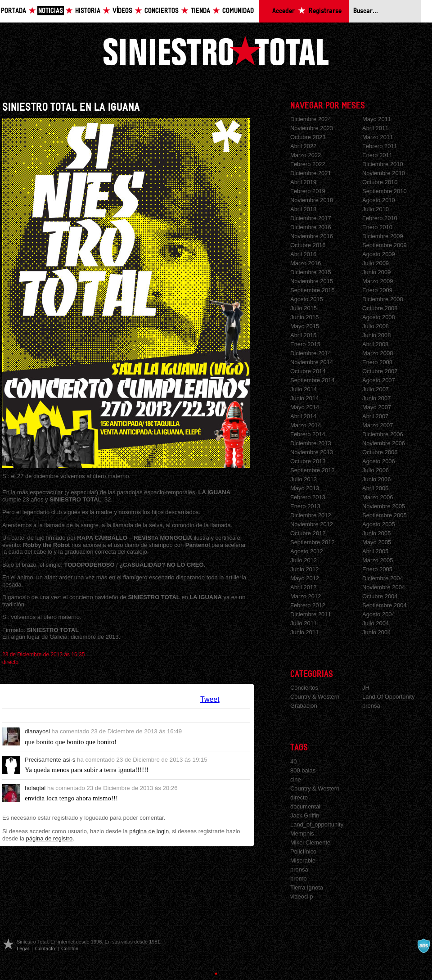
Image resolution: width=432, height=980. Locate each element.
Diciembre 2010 (383, 164)
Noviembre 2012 (312, 524)
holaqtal (35, 788)
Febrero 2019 (308, 191)
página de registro (49, 838)
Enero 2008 (377, 362)
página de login (149, 831)
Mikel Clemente (310, 842)
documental (305, 806)
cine (296, 779)
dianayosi (37, 731)
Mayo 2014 (305, 407)
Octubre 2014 (308, 371)
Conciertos (162, 11)
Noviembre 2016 (312, 236)
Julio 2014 (304, 389)
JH (366, 688)
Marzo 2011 (378, 137)
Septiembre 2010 (385, 191)
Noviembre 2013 (312, 452)
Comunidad (238, 11)
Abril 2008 (375, 344)
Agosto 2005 (379, 524)
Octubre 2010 (380, 182)
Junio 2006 (376, 479)
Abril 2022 (303, 146)
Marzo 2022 (306, 155)
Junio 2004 (376, 632)
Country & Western (315, 697)
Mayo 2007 (377, 407)
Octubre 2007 (380, 371)
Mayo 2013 (305, 488)
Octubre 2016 (308, 245)
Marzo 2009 (378, 281)
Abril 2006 (375, 488)
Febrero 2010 (380, 218)
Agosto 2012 (307, 551)
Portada (13, 11)
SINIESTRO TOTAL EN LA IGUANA (71, 107)
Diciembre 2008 (383, 299)
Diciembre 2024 (311, 119)
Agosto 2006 (379, 461)
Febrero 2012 (308, 605)
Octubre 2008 (380, 308)
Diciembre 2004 (383, 578)
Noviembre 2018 (312, 200)
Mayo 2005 (377, 542)
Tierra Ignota (307, 887)
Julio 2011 (304, 623)
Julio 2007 (376, 389)
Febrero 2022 (308, 164)
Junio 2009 (376, 272)
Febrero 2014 (308, 434)
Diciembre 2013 (311, 443)
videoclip (301, 896)
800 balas (303, 770)
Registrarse (325, 11)
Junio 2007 (376, 398)
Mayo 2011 (377, 119)
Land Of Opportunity (389, 697)
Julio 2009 (376, 263)
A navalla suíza (423, 946)
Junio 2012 (304, 569)
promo (299, 878)
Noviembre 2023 (312, 128)
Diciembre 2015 (311, 272)
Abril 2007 (375, 416)
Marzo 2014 (306, 425)
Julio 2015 (304, 308)
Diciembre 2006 (383, 434)
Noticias (51, 11)
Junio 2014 (304, 398)
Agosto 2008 (379, 317)
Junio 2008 (376, 335)
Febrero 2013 (308, 497)
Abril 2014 (303, 416)
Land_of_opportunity (317, 824)
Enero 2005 (377, 569)
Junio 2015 (304, 317)
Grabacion (304, 706)
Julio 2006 (376, 470)
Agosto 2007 (379, 380)
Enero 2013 (305, 506)
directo (10, 662)
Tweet (210, 699)
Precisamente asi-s (50, 760)
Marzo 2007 (378, 425)
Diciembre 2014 (311, 353)
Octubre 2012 (308, 533)
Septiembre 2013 (313, 470)
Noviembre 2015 (312, 281)
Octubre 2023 (308, 137)
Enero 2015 (305, 344)
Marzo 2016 (306, 263)
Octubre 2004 (380, 596)
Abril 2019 (303, 182)
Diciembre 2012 (311, 515)
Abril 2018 (303, 209)
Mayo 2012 (305, 578)
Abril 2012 (303, 587)
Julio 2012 (304, 560)
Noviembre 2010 (384, 173)
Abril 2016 (303, 254)
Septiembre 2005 (385, 515)
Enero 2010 (377, 227)
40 (293, 761)
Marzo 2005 (378, 560)
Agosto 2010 (379, 200)
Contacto (45, 948)
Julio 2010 (376, 209)
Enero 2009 (377, 290)
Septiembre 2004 (385, 605)
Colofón (70, 948)
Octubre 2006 (380, 452)
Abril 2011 (375, 128)
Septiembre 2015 (313, 290)
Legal (23, 948)
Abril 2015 (303, 335)
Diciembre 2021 (311, 173)
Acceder (283, 11)
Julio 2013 (304, 479)
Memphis (302, 833)
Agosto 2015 (307, 299)
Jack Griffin (305, 815)
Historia (88, 11)
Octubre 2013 (308, 461)
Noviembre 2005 (384, 506)
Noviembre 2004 (384, 587)
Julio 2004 (376, 623)
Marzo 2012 (306, 596)
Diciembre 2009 (383, 236)
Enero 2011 (377, 155)
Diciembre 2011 (311, 614)
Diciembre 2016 (311, 227)
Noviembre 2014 (312, 362)
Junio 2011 (304, 632)
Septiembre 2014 (313, 380)
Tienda (200, 11)
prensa (371, 706)
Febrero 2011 (380, 146)
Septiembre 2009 (385, 245)
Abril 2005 (375, 551)
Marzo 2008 (378, 353)
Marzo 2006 (378, 497)
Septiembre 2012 (313, 542)
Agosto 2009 (379, 254)
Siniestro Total (216, 51)
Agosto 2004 (379, 614)
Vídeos (122, 11)
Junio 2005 (376, 533)
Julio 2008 (376, 326)
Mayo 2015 (305, 326)
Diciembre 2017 (311, 218)
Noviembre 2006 (384, 443)
